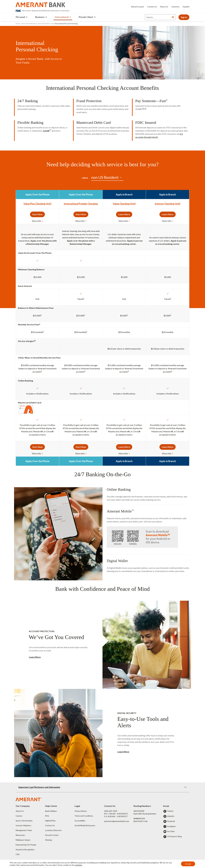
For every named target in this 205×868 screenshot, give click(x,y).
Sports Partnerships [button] (24, 821)
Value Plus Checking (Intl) (37, 204)
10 (167, 100)
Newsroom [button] (20, 835)
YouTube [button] (171, 831)
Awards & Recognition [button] (25, 849)
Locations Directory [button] (53, 830)
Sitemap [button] (49, 840)
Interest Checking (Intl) (168, 204)
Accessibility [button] (80, 821)
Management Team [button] (24, 830)
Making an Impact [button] (23, 840)
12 (35, 341)
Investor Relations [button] (23, 825)
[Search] (158, 17)
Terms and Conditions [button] (84, 816)
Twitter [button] (170, 811)
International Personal (46, 24)
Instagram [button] (171, 826)
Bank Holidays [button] (51, 811)
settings (79, 865)
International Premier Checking (81, 204)
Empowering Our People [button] (26, 845)
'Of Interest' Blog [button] (174, 836)
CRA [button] (18, 854)
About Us (164, 7)
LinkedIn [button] (171, 816)
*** (50, 130)
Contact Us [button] (50, 825)
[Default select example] (107, 178)
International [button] (63, 17)
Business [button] (41, 17)
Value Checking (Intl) (124, 204)
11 (145, 108)
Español (186, 7)
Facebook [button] (171, 821)
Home (18, 24)
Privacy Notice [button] (81, 811)
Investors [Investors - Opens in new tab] (175, 7)
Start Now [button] (37, 214)
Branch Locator (138, 7)
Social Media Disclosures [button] (85, 825)
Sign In (184, 17)
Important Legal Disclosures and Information (39, 787)
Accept (188, 864)
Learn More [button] (124, 214)
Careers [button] (19, 816)
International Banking (29, 24)
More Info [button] (37, 221)
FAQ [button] (47, 816)
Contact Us (152, 7)
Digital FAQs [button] (50, 821)
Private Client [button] (87, 17)
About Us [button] (20, 811)
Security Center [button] (52, 835)
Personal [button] (22, 17)
